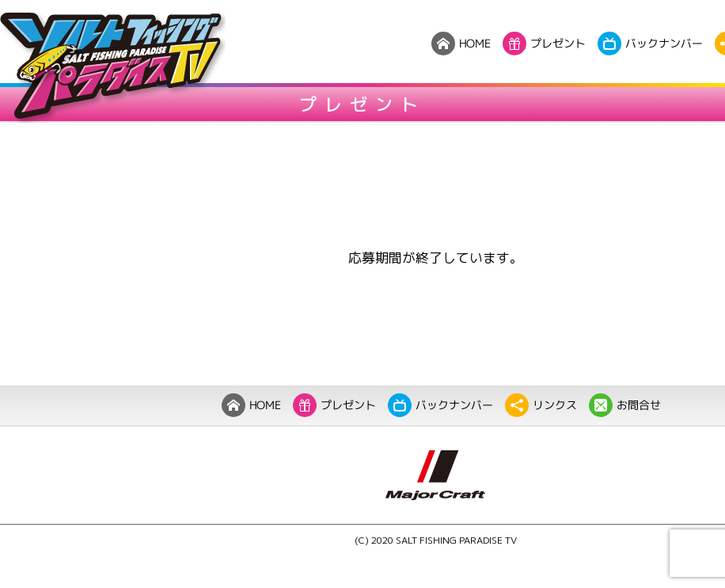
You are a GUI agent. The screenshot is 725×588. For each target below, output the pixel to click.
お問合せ (625, 405)
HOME (251, 405)
